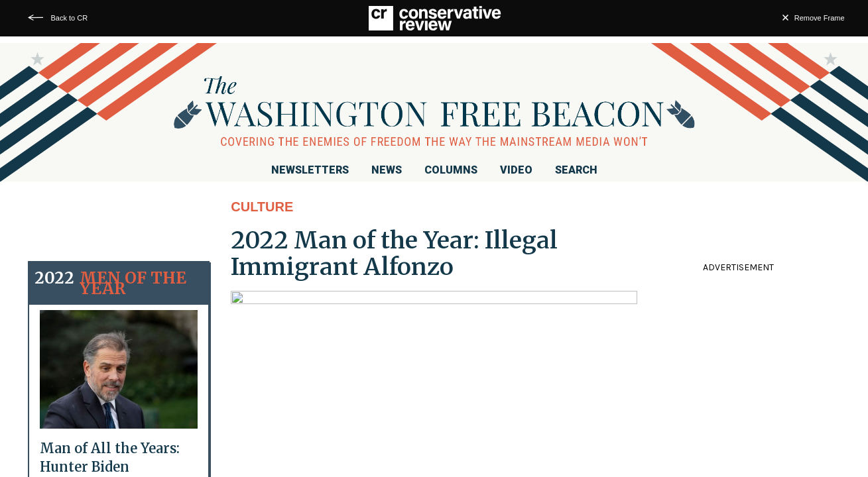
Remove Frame (820, 18)
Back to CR (69, 18)
